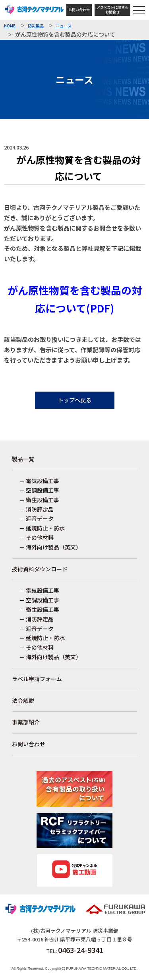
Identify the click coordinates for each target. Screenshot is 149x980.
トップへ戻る (75, 400)
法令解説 (23, 701)
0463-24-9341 (81, 950)
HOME (10, 26)
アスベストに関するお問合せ (112, 10)
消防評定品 (40, 509)
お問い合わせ (79, 10)
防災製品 (36, 26)
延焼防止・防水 (45, 528)
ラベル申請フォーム (37, 679)
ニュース (64, 26)
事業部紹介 (26, 722)
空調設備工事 (43, 490)
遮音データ (40, 518)
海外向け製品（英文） (54, 547)
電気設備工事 (43, 481)
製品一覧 (23, 459)
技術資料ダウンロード (40, 569)
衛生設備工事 (43, 500)
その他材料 (40, 538)
